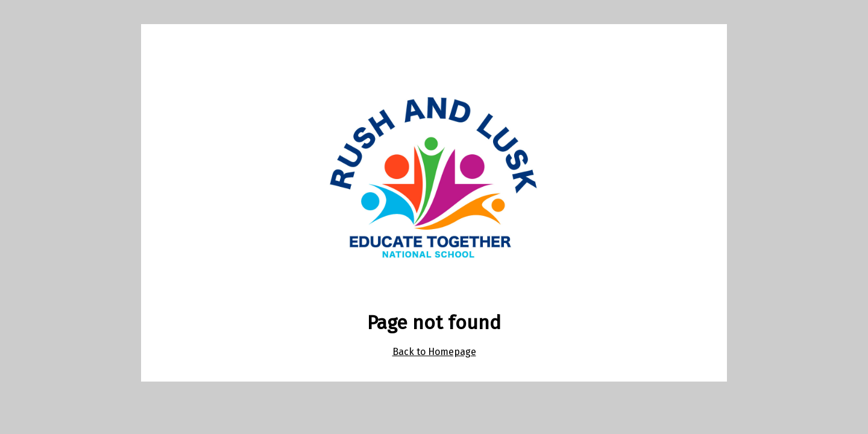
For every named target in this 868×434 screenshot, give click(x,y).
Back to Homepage (434, 352)
